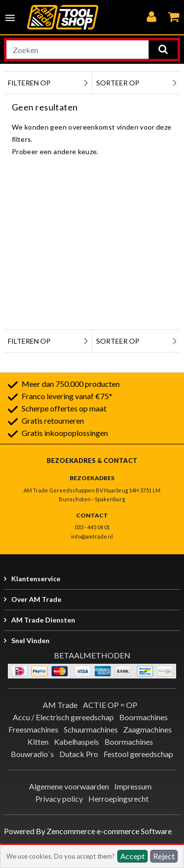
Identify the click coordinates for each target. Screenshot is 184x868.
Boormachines (144, 717)
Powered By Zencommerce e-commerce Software (88, 831)
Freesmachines (33, 729)
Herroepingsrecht (118, 799)
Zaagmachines (147, 729)
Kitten (38, 742)
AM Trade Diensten (43, 620)
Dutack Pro (79, 754)
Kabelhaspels (77, 742)
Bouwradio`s (32, 754)
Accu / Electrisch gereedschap (63, 717)
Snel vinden (30, 640)
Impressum (133, 786)
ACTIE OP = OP (110, 705)
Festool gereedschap (138, 754)
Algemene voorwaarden (69, 786)
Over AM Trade (36, 599)
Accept (132, 856)
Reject (164, 856)
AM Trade (60, 705)
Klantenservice (36, 579)
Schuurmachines (91, 729)
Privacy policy (59, 799)
